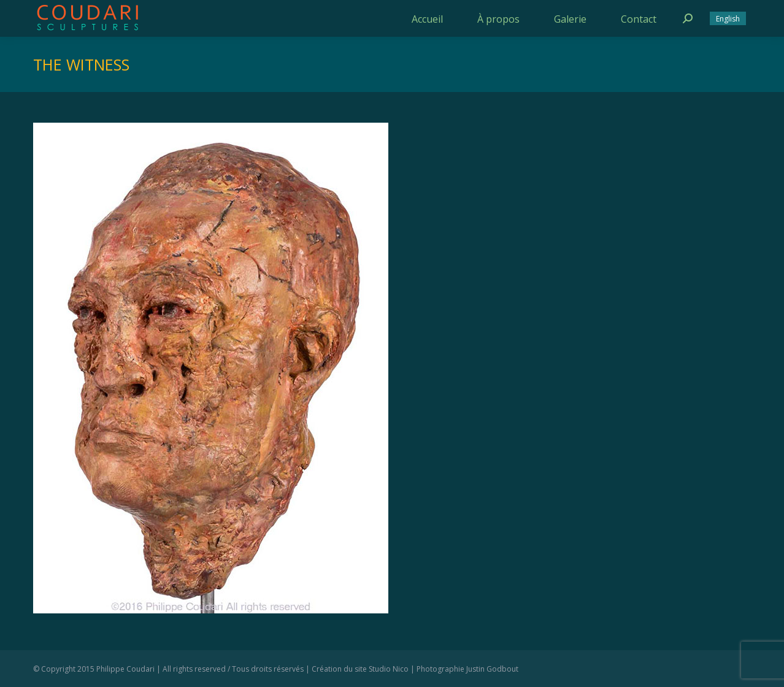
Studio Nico (389, 669)
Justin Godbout (492, 669)
